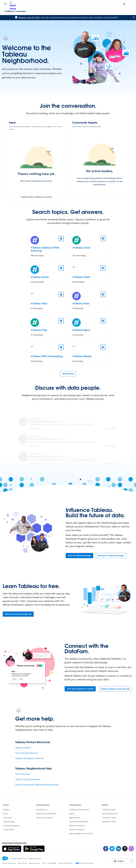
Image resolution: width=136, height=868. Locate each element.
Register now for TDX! (29, 17)
